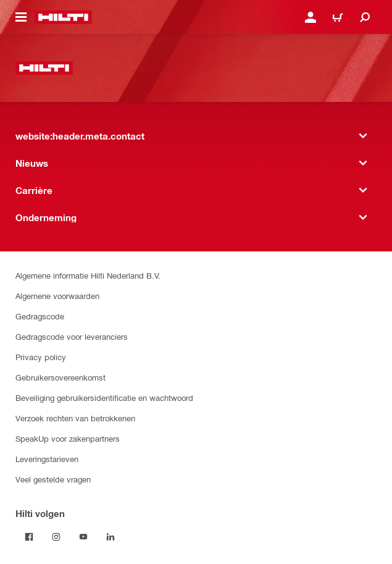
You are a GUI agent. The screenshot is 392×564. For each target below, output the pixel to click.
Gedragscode (40, 316)
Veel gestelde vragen (53, 479)
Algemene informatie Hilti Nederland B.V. (88, 275)
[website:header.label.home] (63, 17)
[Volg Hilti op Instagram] (56, 537)
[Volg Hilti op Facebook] (29, 537)
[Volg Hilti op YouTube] (83, 537)
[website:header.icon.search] (365, 17)
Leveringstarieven (47, 459)
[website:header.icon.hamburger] (21, 17)
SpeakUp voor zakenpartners (68, 438)
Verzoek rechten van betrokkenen (75, 418)
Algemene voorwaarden (57, 296)
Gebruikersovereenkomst (60, 377)
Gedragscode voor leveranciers (72, 336)
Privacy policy (41, 357)
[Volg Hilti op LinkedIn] (111, 537)
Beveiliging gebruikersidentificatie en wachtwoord (104, 398)
